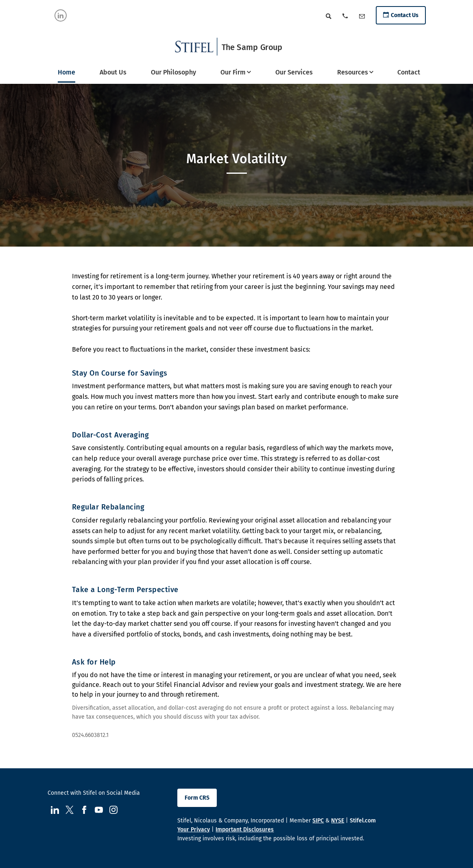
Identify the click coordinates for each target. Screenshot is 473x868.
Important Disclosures (245, 830)
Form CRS (197, 798)
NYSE (338, 821)
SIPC (318, 821)
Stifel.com (363, 821)
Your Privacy (194, 830)
